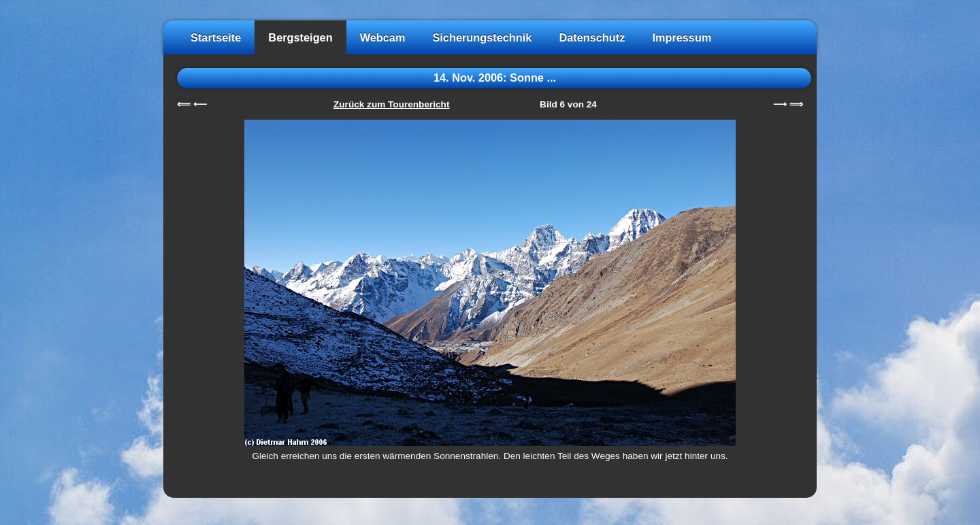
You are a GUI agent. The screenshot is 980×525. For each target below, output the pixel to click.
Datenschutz (592, 37)
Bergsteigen (300, 37)
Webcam (383, 37)
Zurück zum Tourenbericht (391, 104)
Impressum (682, 37)
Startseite (216, 37)
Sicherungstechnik (482, 37)
